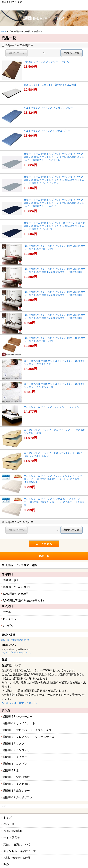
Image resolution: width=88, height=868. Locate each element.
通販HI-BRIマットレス (44, 18)
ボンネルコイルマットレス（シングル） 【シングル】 (53, 407)
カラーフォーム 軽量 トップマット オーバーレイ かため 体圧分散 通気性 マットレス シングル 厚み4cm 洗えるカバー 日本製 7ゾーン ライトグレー (54, 180)
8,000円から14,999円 (16, 594)
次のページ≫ (72, 53)
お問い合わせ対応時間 (17, 858)
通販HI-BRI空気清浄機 (16, 777)
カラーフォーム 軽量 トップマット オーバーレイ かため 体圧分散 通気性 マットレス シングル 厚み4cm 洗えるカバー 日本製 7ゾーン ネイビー (55, 226)
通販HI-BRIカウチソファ (17, 797)
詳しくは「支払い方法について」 (16, 640)
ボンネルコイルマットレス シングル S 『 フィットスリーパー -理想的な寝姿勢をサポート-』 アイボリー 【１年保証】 (55, 502)
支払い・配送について (17, 844)
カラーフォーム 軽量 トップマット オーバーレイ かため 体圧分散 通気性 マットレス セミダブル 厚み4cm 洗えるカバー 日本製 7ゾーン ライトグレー (54, 157)
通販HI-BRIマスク (13, 744)
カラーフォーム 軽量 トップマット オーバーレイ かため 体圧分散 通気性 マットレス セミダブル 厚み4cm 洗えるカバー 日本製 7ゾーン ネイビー (54, 203)
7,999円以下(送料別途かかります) (23, 601)
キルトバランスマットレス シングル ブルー (47, 131)
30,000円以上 (11, 580)
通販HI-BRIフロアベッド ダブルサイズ (27, 730)
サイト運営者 (12, 838)
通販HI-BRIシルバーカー (17, 717)
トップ (3, 31)
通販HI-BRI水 (11, 770)
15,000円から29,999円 (16, 587)
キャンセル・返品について (20, 851)
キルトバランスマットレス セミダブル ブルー (48, 108)
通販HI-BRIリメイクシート (19, 723)
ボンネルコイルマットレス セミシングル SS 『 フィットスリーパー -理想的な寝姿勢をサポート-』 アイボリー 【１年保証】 (54, 479)
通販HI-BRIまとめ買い (16, 784)
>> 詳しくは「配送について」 (20, 703)
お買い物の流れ (13, 831)
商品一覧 (9, 824)
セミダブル (9, 619)
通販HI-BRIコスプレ (15, 764)
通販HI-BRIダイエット (16, 757)
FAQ (6, 865)
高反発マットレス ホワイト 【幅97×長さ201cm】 (50, 85)
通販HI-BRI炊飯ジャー (16, 791)
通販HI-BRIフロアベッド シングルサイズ (28, 737)
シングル (8, 626)
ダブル (7, 612)
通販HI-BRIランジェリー (17, 750)
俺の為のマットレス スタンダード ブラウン (47, 62)
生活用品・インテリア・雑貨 (20, 565)
